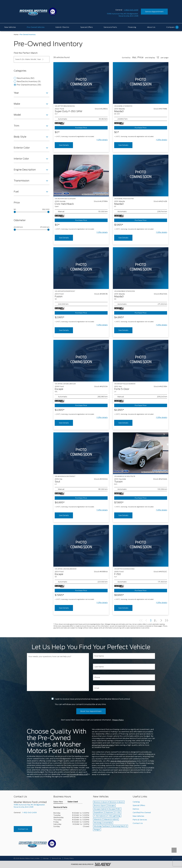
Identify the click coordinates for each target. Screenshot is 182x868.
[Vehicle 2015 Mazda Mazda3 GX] (141, 268)
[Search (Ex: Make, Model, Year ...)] (32, 59)
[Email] (124, 688)
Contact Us (23, 829)
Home (16, 35)
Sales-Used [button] (73, 802)
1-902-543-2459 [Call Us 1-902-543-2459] (131, 10)
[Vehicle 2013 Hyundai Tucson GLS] (141, 453)
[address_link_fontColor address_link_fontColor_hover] (123, 15)
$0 (15, 209)
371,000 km (45, 227)
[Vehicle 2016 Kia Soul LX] (81, 453)
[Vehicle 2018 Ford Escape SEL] (81, 361)
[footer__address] (32, 806)
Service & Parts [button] (60, 807)
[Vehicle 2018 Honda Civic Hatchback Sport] (81, 176)
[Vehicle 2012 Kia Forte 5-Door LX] (141, 361)
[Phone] (124, 677)
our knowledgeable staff (77, 774)
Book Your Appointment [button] (91, 711)
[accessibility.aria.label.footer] (103, 864)
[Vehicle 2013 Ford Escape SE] (81, 546)
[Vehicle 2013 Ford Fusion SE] (81, 268)
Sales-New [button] (58, 802)
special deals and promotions (123, 761)
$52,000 (46, 209)
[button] (102, 140)
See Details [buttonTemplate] (64, 145)
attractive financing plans (103, 745)
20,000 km (18, 227)
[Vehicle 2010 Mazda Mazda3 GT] (141, 176)
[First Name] (124, 656)
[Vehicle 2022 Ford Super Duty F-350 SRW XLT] (81, 83)
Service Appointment (154, 12)
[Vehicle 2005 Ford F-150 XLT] (141, 546)
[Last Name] (124, 667)
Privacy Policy (118, 720)
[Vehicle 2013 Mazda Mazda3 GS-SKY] (141, 83)
